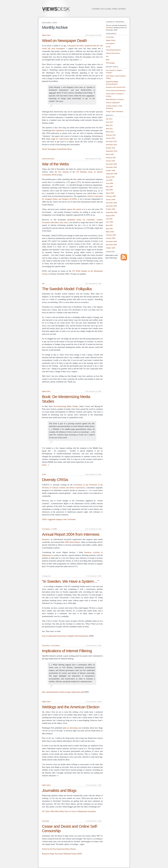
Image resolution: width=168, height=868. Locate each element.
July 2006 (109, 180)
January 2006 (111, 199)
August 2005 (110, 215)
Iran (43, 284)
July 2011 (109, 119)
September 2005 (112, 212)
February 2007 (111, 158)
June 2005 (109, 222)
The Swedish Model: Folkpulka (67, 289)
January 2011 (111, 138)
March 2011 (110, 132)
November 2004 (111, 245)
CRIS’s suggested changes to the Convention (59, 519)
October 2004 (111, 248)
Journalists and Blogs (59, 790)
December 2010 (111, 141)
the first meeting (62, 172)
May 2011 (109, 125)
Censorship (45, 646)
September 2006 (112, 174)
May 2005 (109, 225)
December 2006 (111, 164)
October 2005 (111, 209)
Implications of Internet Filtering (67, 651)
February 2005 (111, 235)
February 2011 (111, 135)
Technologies (110, 63)
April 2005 (109, 228)
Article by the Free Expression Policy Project (59, 849)
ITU (79, 182)
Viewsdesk (110, 28)
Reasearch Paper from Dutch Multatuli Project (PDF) (62, 854)
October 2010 (111, 148)
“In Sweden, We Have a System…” (70, 581)
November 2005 (111, 206)
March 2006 (110, 193)
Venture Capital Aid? (113, 103)
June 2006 (109, 183)
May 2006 (109, 186)
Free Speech (46, 529)
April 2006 (109, 190)
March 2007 (110, 154)
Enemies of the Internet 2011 (116, 87)
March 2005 (110, 232)
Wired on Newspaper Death (64, 41)
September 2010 (112, 151)
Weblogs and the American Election (71, 707)
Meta (108, 60)
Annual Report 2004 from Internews (71, 534)
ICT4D (44, 475)
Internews (46, 539)
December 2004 (111, 241)
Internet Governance (48, 159)
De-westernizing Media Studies (66, 406)
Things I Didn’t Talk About (115, 111)
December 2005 (111, 203)
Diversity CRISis (55, 480)
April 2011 (109, 129)
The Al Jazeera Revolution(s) (116, 90)
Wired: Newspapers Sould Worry (57, 149)
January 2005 (111, 238)
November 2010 (111, 145)
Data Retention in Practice (115, 99)
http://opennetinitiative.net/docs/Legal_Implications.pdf (63, 692)
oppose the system (74, 209)
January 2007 (111, 161)
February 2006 (111, 196)
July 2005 (109, 219)
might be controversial (60, 139)
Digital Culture (46, 35)
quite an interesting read (72, 728)
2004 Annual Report (73, 542)
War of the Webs (55, 164)
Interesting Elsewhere (113, 50)
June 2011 (109, 122)
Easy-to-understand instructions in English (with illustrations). (65, 636)
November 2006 (111, 167)
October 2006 (111, 170)
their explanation (58, 130)
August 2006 (110, 177)
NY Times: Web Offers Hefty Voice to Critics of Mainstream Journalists (69, 811)
